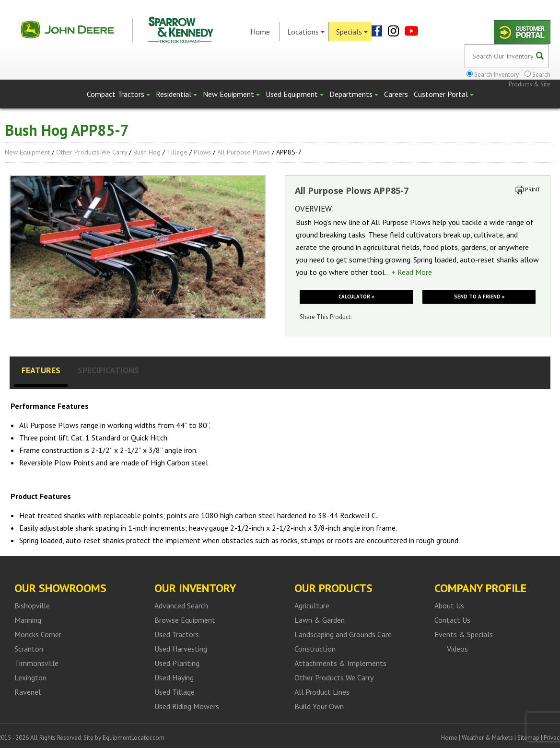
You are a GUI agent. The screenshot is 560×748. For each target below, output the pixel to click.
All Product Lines (322, 692)
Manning (28, 620)
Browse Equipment (185, 620)
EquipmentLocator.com (134, 738)
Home (260, 32)
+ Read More (412, 272)
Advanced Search (181, 606)
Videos (457, 649)
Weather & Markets (487, 738)
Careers (396, 94)
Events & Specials (464, 634)
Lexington (30, 677)
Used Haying (174, 677)
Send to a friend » (479, 297)
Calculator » (356, 297)
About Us (449, 606)
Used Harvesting (181, 649)
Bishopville (32, 606)
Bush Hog (147, 152)
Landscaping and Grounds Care (343, 634)
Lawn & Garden (320, 620)
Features (41, 370)
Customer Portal (444, 94)
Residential (176, 94)
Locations (306, 32)
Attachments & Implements (340, 663)
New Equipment (231, 94)
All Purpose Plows (244, 152)
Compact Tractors (118, 94)
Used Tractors (177, 634)
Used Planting (177, 663)
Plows (202, 152)
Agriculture (312, 606)
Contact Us (452, 620)
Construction (315, 649)
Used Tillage (175, 692)
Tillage (177, 152)
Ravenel (28, 692)
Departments (354, 94)
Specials (352, 32)
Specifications (108, 370)
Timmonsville (36, 663)
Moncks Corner (38, 634)
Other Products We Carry (92, 152)
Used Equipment (295, 94)
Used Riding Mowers (187, 706)
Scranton (29, 649)
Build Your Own (319, 706)
